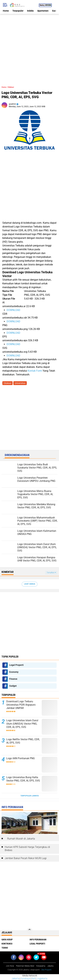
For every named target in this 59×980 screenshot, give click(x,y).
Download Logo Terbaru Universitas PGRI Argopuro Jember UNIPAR (21, 705)
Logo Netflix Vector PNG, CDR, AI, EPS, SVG (23, 741)
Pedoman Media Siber (25, 966)
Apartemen (43, 11)
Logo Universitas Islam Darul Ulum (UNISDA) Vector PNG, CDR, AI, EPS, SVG (22, 724)
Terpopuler (18, 11)
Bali (33, 978)
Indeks (30, 11)
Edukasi (11, 87)
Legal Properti (16, 665)
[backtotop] (30, 931)
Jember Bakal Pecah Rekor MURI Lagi (26, 858)
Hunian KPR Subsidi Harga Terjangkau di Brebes (27, 849)
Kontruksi (7, 944)
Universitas (20, 383)
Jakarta (15, 978)
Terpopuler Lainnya (30, 796)
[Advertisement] (29, 44)
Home (6, 11)
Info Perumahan (38, 940)
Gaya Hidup (7, 940)
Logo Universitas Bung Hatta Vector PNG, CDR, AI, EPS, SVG (23, 779)
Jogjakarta (42, 978)
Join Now (10, 966)
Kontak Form (35, 371)
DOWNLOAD (13, 310)
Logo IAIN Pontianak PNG (21, 758)
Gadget (13, 686)
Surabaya (25, 978)
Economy (14, 672)
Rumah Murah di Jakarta (21, 839)
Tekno (5, 948)
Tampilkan (51, 573)
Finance (13, 679)
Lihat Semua (30, 584)
